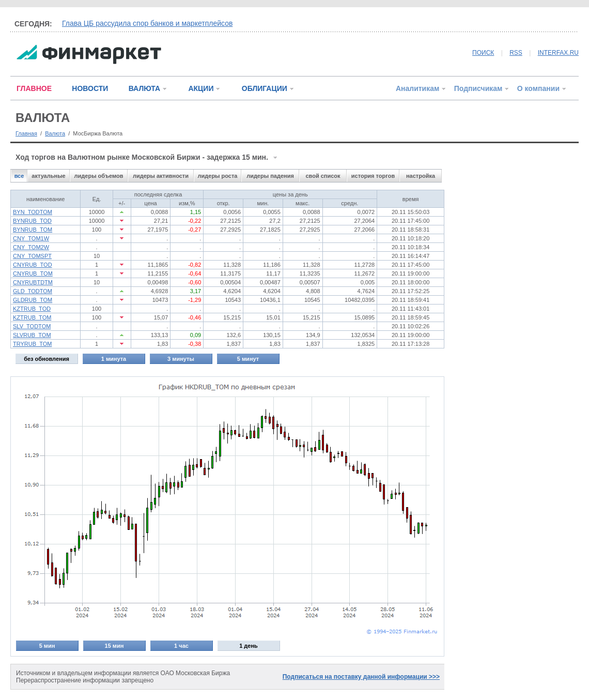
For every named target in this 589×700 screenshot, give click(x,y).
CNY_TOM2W (31, 247)
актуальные (48, 176)
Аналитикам (417, 88)
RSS (516, 53)
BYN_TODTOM (33, 212)
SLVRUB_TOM (32, 335)
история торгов (373, 176)
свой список (323, 176)
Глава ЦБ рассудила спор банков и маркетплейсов (147, 23)
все (19, 176)
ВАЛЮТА (144, 88)
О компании (538, 88)
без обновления (47, 359)
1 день (249, 646)
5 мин (47, 646)
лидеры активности (161, 176)
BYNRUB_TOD (32, 221)
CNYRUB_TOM (33, 273)
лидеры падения (270, 176)
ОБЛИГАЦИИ (265, 88)
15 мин (114, 646)
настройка (421, 176)
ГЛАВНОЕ (34, 88)
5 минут (248, 359)
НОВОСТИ (90, 88)
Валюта (55, 133)
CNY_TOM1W (31, 238)
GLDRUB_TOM (33, 300)
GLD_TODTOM (33, 291)
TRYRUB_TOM (32, 344)
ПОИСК (483, 53)
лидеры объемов (99, 176)
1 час (181, 646)
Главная (26, 133)
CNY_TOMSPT (32, 256)
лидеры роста (218, 176)
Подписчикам (478, 88)
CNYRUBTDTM (33, 282)
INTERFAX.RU (558, 53)
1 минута (114, 359)
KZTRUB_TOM (32, 317)
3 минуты (181, 359)
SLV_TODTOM (32, 326)
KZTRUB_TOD (32, 309)
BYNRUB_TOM (33, 230)
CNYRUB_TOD (33, 265)
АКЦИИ (201, 88)
